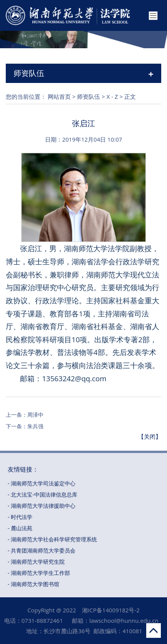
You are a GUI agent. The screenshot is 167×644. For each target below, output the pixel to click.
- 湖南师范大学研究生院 (36, 562)
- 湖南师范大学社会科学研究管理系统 (52, 539)
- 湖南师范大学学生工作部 (39, 573)
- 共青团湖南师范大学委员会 (42, 550)
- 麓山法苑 (20, 528)
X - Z (112, 96)
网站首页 (59, 96)
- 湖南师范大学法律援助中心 (42, 506)
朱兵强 (35, 426)
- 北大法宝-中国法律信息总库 (43, 494)
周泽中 (35, 415)
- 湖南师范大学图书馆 (33, 584)
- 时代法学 (20, 517)
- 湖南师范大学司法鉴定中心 (42, 483)
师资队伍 (89, 96)
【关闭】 (150, 436)
